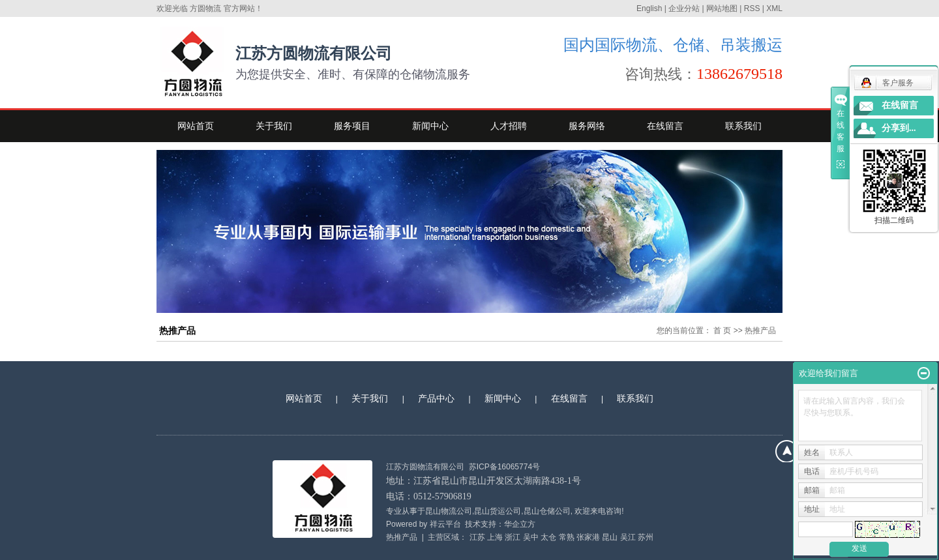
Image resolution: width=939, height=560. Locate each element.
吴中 (531, 537)
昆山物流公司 (449, 511)
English (649, 8)
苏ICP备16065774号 (504, 467)
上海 (495, 537)
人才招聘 (509, 126)
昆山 (610, 537)
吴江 (628, 537)
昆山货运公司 (498, 511)
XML (774, 8)
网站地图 (722, 8)
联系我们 (743, 126)
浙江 (513, 537)
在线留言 (665, 126)
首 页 (722, 331)
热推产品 (402, 537)
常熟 (567, 537)
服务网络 (587, 126)
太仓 (548, 537)
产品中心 (436, 398)
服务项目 (352, 126)
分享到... (899, 128)
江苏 (477, 537)
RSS (752, 8)
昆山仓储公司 (547, 511)
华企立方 (520, 524)
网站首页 (196, 126)
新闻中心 (430, 126)
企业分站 (684, 8)
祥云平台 (445, 524)
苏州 (646, 537)
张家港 (588, 537)
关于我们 (274, 126)
